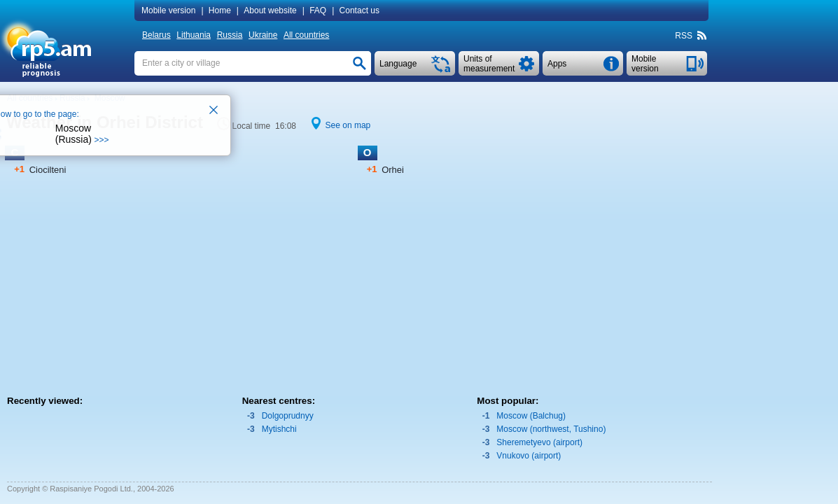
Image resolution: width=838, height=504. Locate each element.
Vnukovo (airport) (529, 456)
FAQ (318, 10)
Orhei (393, 170)
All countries (306, 35)
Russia (230, 35)
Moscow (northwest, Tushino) (551, 429)
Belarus (156, 35)
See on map (348, 125)
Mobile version (168, 10)
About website (270, 10)
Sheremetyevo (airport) (539, 442)
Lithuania (194, 35)
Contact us (359, 10)
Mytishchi (279, 429)
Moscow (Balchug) (531, 416)
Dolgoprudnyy (288, 416)
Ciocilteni (48, 170)
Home (220, 10)
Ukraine (263, 35)
